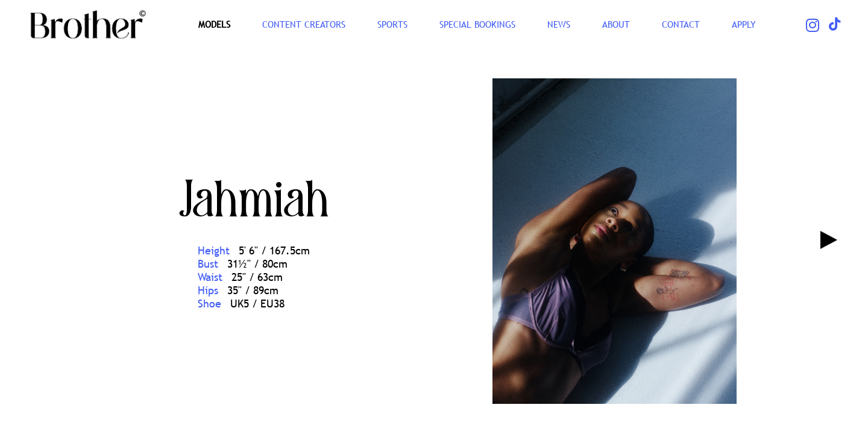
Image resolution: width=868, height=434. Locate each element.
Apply (744, 24)
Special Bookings (477, 24)
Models (214, 24)
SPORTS (392, 24)
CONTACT (681, 24)
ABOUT (616, 24)
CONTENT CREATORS (304, 24)
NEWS (559, 24)
